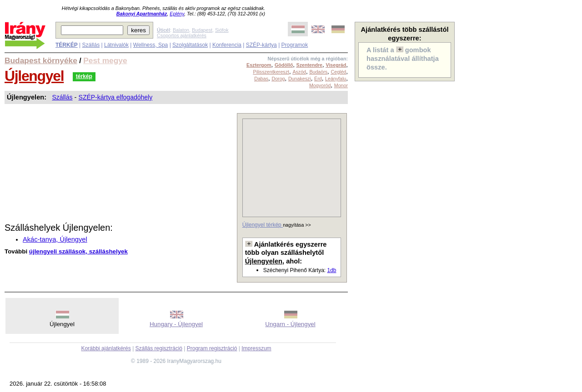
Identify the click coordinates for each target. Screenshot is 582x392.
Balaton (181, 30)
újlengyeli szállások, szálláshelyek (78, 251)
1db (331, 270)
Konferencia (227, 45)
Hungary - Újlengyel (176, 324)
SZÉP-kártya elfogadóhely (116, 97)
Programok (295, 45)
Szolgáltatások (190, 45)
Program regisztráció (212, 348)
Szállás (91, 45)
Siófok (222, 30)
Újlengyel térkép (263, 225)
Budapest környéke (41, 60)
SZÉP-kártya (261, 45)
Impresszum (256, 348)
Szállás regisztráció (159, 348)
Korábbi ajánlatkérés (106, 348)
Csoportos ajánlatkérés (182, 35)
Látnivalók (116, 45)
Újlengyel (34, 76)
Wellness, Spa (151, 45)
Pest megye (105, 60)
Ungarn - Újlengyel (290, 324)
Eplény (177, 14)
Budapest (202, 30)
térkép (84, 76)
